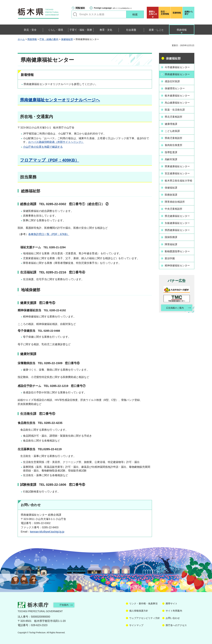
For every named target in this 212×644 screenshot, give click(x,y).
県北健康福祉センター (178, 216)
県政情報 (32, 39)
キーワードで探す (75, 14)
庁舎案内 (66, 605)
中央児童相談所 (174, 209)
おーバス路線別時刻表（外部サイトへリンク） (56, 142)
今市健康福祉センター (178, 67)
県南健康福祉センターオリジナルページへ (60, 100)
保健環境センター (176, 88)
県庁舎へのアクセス (176, 625)
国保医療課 (172, 237)
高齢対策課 (172, 157)
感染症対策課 (173, 81)
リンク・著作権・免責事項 (143, 604)
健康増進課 (172, 123)
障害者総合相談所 (176, 202)
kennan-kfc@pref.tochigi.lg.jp (47, 532)
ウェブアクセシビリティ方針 (145, 618)
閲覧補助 (80, 8)
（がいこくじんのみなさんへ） (113, 8)
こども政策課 (173, 130)
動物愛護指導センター (178, 251)
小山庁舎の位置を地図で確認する (43, 147)
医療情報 (177, 13)
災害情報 (165, 13)
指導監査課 (172, 150)
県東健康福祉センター (178, 164)
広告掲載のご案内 (174, 307)
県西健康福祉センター (178, 230)
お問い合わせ (173, 618)
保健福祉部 (67, 39)
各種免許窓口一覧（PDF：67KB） (49, 234)
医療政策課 (172, 196)
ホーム (21, 39)
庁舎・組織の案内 (49, 39)
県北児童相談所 (174, 116)
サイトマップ (136, 625)
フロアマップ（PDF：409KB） (50, 160)
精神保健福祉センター (178, 265)
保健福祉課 (172, 189)
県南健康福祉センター (178, 74)
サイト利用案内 (174, 611)
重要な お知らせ (153, 13)
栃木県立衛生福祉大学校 (178, 180)
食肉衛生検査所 (174, 143)
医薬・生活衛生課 (176, 109)
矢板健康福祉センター (178, 223)
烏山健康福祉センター (178, 102)
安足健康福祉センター (178, 171)
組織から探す (189, 13)
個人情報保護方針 (139, 611)
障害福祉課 (172, 244)
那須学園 (170, 258)
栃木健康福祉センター (178, 95)
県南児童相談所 (174, 136)
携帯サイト (172, 604)
